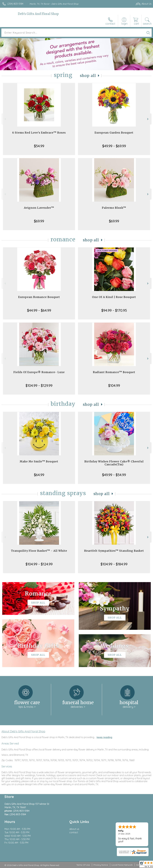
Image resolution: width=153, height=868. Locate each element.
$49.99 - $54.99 (114, 475)
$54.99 (39, 146)
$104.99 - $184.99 (114, 564)
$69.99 (39, 221)
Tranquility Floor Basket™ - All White (39, 551)
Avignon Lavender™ (39, 208)
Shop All (88, 76)
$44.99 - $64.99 (39, 310)
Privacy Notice (101, 865)
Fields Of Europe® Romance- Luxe (39, 372)
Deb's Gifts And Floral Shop (38, 14)
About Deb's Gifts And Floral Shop (23, 731)
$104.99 (114, 385)
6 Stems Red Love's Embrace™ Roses (39, 133)
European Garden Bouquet (114, 133)
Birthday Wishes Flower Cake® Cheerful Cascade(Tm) (114, 463)
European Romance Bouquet (39, 297)
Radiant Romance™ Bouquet (114, 372)
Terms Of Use (83, 865)
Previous (5, 119)
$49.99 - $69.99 (114, 146)
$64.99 (39, 475)
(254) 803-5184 (15, 4)
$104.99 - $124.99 (39, 564)
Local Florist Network (122, 865)
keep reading (104, 737)
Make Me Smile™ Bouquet (39, 461)
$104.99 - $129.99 (39, 385)
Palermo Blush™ (114, 208)
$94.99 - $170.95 (114, 310)
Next (148, 119)
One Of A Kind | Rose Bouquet (114, 297)
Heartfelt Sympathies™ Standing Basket (114, 551)
